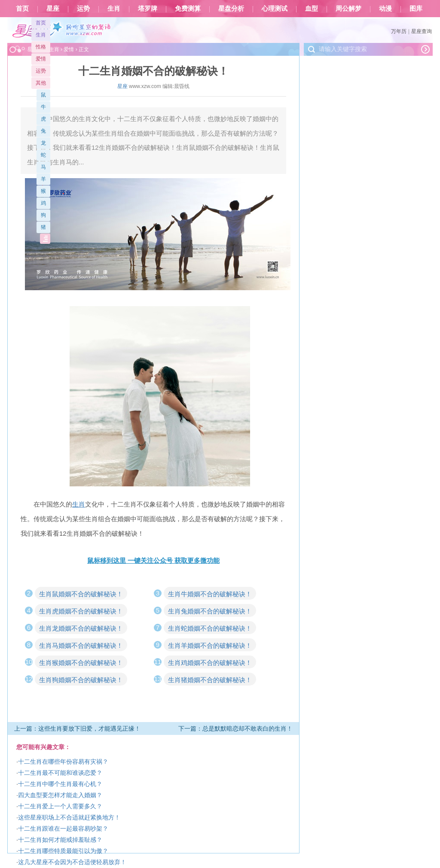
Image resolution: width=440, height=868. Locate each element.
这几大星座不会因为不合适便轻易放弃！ (72, 862)
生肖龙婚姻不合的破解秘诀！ (81, 628)
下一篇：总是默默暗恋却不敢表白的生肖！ (235, 728)
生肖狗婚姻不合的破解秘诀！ (81, 680)
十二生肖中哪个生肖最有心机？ (60, 784)
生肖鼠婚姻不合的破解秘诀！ (81, 594)
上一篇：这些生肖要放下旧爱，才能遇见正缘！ (77, 728)
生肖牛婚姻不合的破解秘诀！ (210, 594)
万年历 (399, 31)
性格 (41, 47)
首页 (22, 9)
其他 (41, 83)
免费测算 (188, 9)
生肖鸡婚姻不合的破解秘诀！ (210, 663)
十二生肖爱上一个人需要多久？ (60, 806)
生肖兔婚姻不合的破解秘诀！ (210, 611)
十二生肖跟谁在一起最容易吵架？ (63, 829)
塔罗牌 (148, 9)
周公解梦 (348, 9)
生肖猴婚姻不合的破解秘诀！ (81, 663)
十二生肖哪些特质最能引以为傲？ (63, 851)
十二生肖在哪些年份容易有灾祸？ (63, 762)
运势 (83, 9)
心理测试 (275, 9)
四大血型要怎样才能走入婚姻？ (60, 795)
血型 (312, 9)
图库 (416, 9)
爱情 (41, 59)
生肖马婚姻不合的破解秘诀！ (81, 645)
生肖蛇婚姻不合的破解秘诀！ (210, 628)
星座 (53, 9)
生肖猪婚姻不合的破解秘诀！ (210, 680)
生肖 (114, 9)
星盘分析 (231, 9)
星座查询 (422, 31)
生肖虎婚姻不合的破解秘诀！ (81, 611)
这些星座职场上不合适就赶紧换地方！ (69, 817)
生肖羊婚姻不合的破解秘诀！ (210, 645)
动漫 (385, 9)
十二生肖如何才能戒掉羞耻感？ (60, 840)
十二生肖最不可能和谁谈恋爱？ (60, 773)
